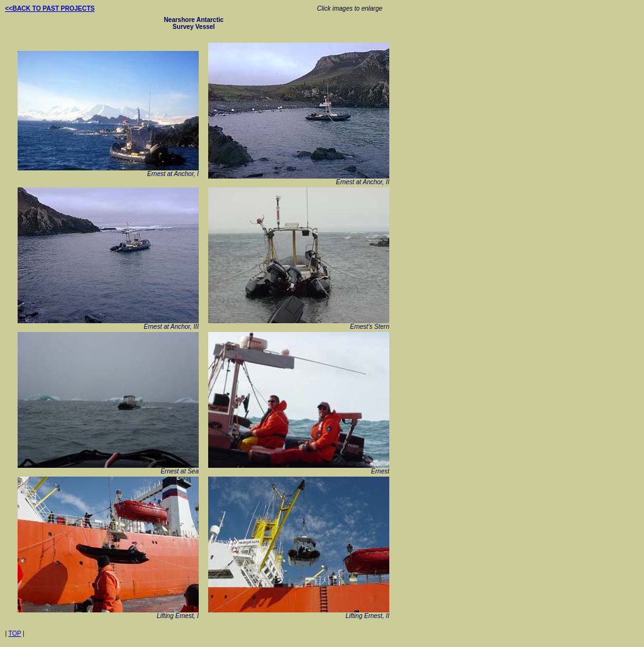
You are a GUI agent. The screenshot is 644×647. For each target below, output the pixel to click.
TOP (14, 633)
